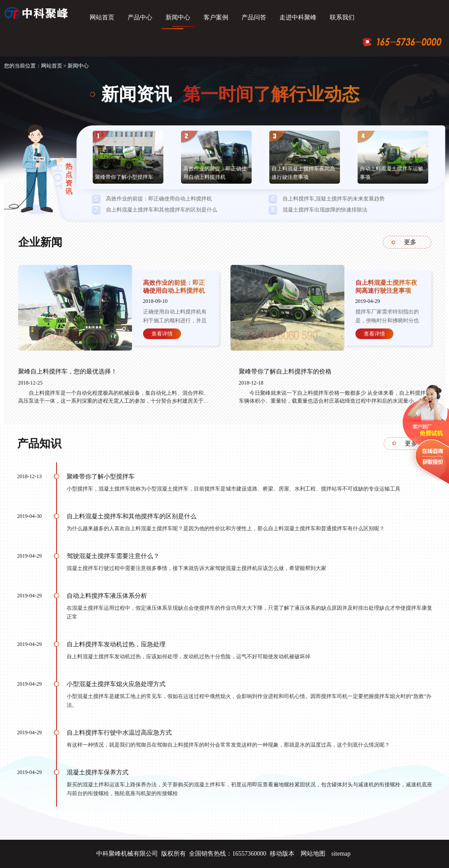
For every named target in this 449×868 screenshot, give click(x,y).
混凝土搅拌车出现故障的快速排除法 (325, 210)
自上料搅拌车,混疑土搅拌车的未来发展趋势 (334, 199)
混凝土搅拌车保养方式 (98, 772)
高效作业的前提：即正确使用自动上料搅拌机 (215, 173)
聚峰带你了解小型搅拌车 (124, 177)
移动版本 (282, 854)
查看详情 (162, 334)
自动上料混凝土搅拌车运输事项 (392, 173)
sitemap (341, 854)
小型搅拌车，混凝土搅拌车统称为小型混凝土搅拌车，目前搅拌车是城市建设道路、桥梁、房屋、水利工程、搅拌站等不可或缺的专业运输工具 (234, 489)
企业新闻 (40, 242)
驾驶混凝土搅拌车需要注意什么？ (113, 556)
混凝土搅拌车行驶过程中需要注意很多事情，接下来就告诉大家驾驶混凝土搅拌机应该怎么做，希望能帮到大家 (196, 568)
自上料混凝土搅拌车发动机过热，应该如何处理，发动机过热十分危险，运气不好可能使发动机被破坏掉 (189, 657)
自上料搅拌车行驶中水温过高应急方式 (119, 733)
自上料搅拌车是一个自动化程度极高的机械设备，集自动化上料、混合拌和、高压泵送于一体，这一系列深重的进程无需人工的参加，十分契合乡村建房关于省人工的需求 (113, 401)
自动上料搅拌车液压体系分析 (107, 596)
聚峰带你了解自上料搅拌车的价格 (285, 372)
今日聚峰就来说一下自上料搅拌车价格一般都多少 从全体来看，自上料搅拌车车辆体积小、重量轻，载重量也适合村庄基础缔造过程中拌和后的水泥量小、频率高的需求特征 (335, 401)
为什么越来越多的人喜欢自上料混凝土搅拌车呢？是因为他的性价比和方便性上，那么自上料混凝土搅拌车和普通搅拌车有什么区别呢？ (226, 528)
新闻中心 (178, 17)
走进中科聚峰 (298, 17)
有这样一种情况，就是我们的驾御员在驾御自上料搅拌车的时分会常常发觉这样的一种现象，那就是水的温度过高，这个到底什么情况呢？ (228, 745)
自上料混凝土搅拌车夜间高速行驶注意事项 (303, 173)
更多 (410, 242)
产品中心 (140, 17)
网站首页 (102, 17)
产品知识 (39, 443)
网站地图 (313, 854)
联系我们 (342, 17)
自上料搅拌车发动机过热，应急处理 (116, 644)
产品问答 (254, 17)
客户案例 (216, 17)
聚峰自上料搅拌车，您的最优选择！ (68, 372)
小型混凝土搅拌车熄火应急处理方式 (116, 684)
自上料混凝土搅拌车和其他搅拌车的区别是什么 (162, 210)
